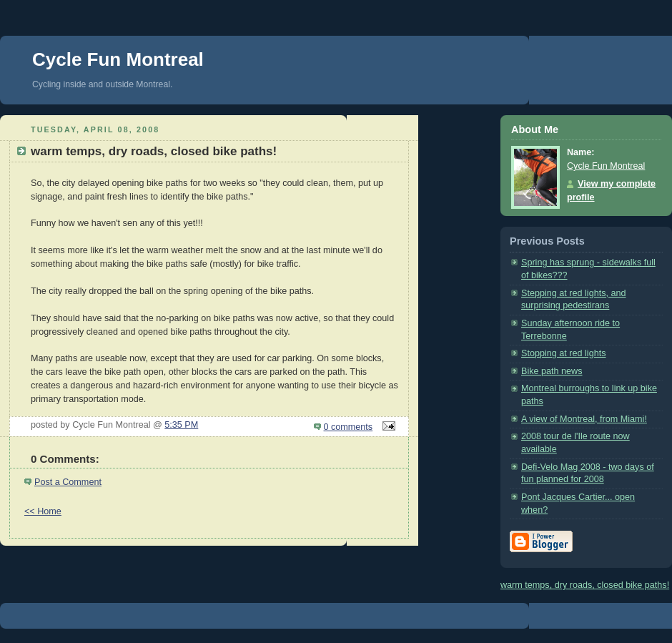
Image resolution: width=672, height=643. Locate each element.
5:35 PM (181, 425)
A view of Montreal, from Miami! (584, 419)
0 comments (349, 427)
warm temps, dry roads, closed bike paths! (585, 585)
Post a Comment (68, 482)
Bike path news (552, 371)
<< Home (43, 511)
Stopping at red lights (563, 353)
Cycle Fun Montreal (118, 59)
